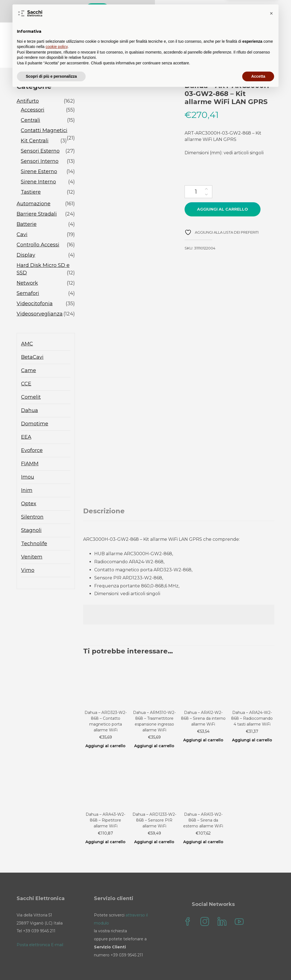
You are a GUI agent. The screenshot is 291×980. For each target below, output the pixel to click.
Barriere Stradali (37, 196)
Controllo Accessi (38, 227)
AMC (27, 326)
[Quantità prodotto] (198, 174)
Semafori (28, 275)
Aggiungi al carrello (223, 191)
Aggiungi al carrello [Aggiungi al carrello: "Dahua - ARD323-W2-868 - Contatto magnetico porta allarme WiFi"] (105, 728)
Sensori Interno (40, 143)
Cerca (223, 10)
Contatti (214, 31)
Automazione (34, 186)
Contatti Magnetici (44, 112)
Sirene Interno (38, 164)
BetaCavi (32, 339)
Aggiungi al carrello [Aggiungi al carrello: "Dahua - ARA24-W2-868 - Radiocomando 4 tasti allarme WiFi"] (252, 722)
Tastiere (31, 174)
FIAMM (30, 446)
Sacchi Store (133, 31)
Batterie (27, 206)
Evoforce (32, 432)
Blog (165, 31)
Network (27, 265)
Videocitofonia (35, 286)
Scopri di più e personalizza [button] (51, 965)
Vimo (28, 552)
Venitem (32, 539)
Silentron (32, 499)
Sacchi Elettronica (247, 42)
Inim (27, 472)
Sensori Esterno (40, 133)
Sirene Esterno (39, 153)
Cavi (22, 216)
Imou (28, 459)
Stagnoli (31, 512)
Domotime (35, 406)
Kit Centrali (35, 123)
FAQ (188, 31)
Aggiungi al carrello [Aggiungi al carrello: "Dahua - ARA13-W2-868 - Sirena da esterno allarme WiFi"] (203, 824)
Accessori (33, 92)
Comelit (31, 379)
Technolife (34, 526)
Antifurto (28, 83)
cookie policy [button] (57, 935)
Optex (29, 486)
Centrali (30, 102)
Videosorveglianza (40, 296)
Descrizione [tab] (104, 493)
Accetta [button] (258, 965)
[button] (271, 902)
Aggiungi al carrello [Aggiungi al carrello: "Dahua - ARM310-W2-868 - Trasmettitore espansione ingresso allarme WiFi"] (154, 728)
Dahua (30, 392)
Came (29, 352)
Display (26, 237)
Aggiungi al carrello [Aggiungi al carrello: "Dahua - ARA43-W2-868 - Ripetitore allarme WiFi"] (105, 824)
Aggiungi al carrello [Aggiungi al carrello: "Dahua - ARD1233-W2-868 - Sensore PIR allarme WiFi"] (154, 824)
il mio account (252, 31)
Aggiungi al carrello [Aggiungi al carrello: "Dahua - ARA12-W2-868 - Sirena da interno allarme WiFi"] (203, 722)
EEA (26, 419)
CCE (26, 366)
